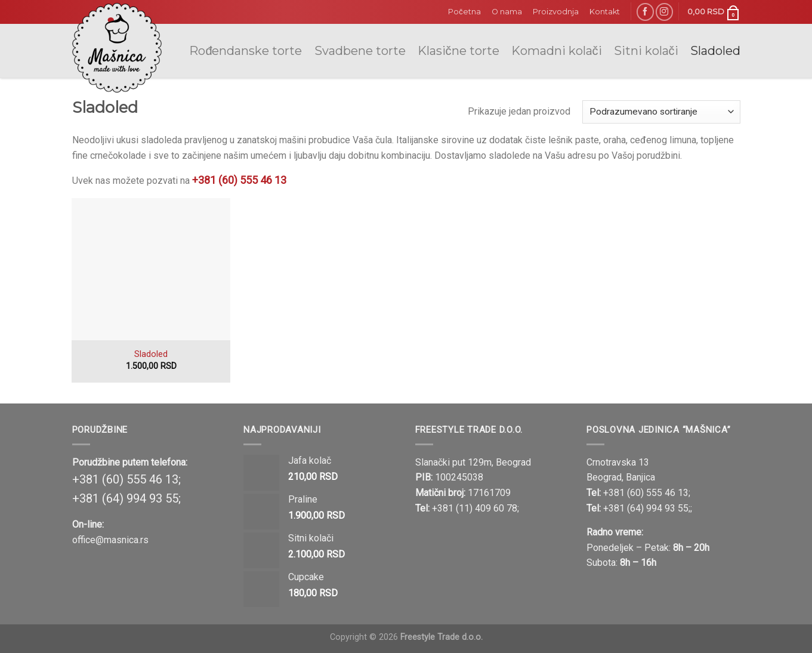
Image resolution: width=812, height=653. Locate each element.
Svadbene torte (360, 51)
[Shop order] (661, 112)
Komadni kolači (557, 51)
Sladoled (715, 51)
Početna (464, 12)
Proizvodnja (556, 12)
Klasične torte (459, 51)
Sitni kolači (646, 51)
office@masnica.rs (110, 540)
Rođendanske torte (246, 51)
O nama (507, 12)
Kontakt (605, 12)
